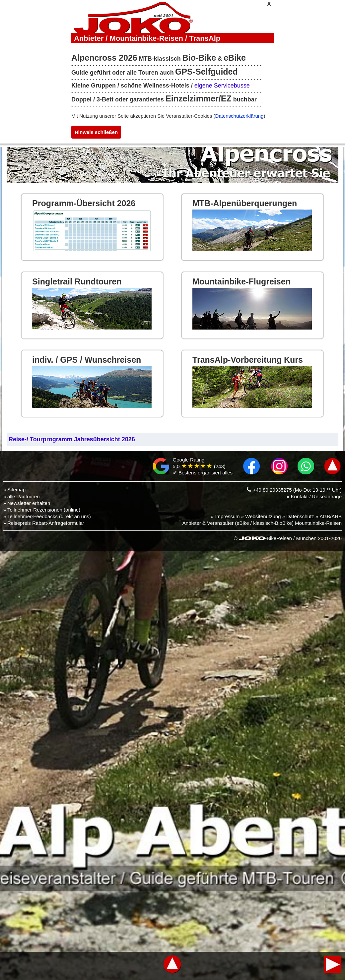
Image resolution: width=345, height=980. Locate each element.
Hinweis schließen (96, 132)
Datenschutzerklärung (240, 116)
